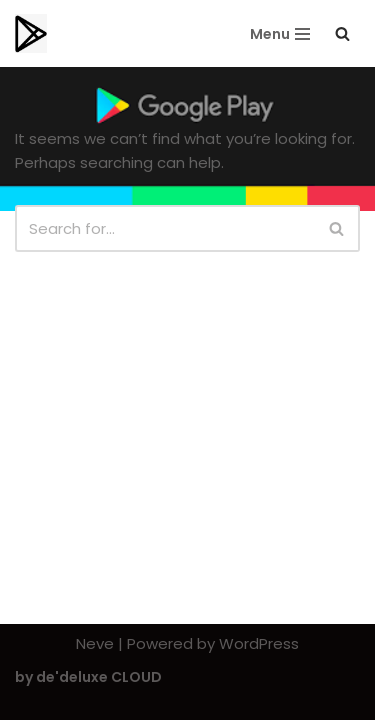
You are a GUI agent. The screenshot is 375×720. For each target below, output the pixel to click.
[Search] (342, 33)
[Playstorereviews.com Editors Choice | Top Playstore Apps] (31, 33)
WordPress (259, 643)
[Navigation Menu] (280, 34)
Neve (95, 643)
